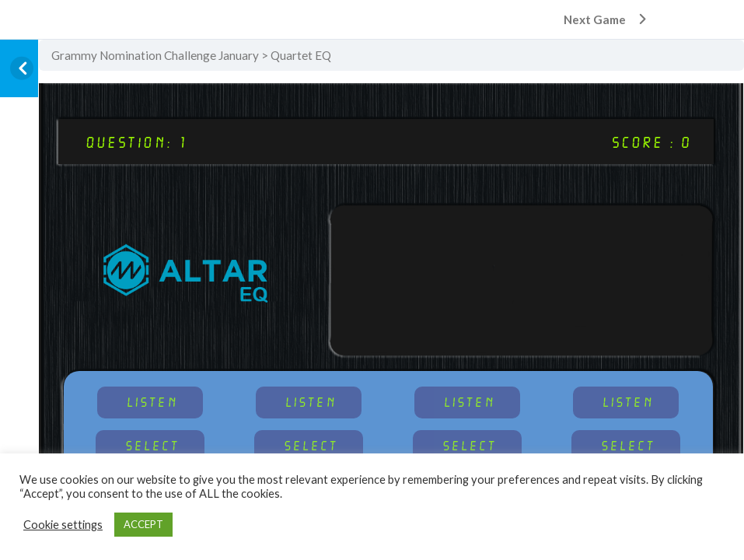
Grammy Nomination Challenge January (155, 55)
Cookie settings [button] (63, 525)
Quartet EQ (301, 55)
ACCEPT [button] (143, 524)
